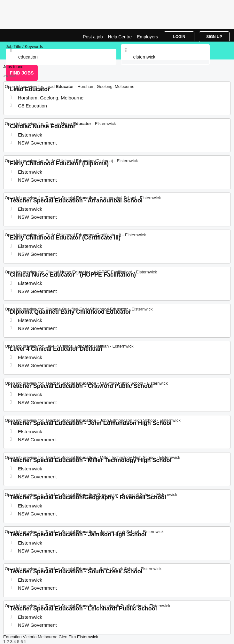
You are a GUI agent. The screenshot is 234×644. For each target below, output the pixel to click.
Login (179, 37)
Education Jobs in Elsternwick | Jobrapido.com (21, 35)
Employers (147, 37)
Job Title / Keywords (24, 47)
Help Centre (120, 37)
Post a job (93, 37)
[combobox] (165, 57)
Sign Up (214, 37)
